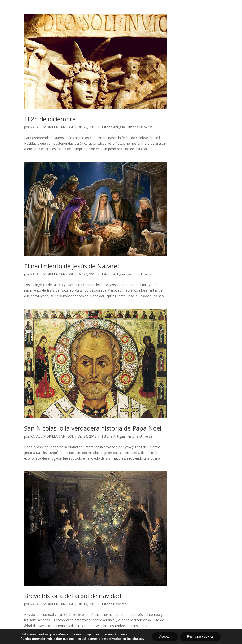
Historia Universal (140, 127)
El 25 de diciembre (50, 119)
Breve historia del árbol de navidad (73, 596)
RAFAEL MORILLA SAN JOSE (52, 127)
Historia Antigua (113, 127)
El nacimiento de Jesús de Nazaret (72, 266)
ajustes (138, 639)
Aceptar (165, 637)
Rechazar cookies (200, 637)
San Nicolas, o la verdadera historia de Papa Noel (93, 428)
